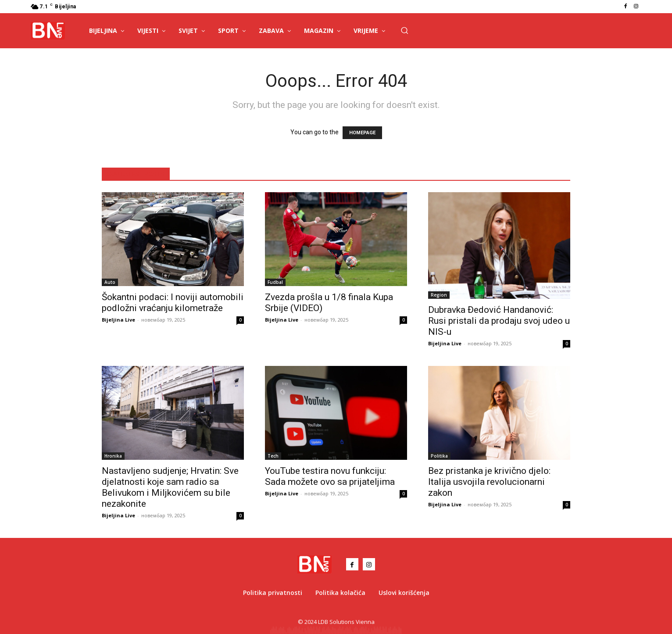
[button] (404, 30)
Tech (273, 456)
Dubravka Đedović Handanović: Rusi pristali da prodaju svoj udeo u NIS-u (499, 321)
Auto (110, 282)
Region (439, 295)
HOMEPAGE (362, 133)
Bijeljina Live (118, 320)
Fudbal (275, 282)
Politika (439, 456)
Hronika (113, 456)
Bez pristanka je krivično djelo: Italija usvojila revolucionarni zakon (489, 482)
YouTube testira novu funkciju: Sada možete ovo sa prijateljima (330, 476)
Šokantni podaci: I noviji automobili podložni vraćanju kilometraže (173, 303)
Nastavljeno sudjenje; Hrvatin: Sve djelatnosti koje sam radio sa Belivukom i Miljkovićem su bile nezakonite (170, 487)
